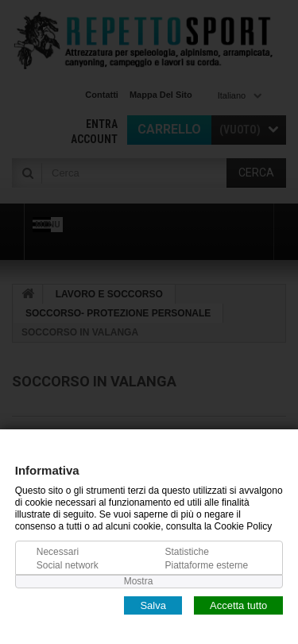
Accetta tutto (238, 605)
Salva (153, 605)
